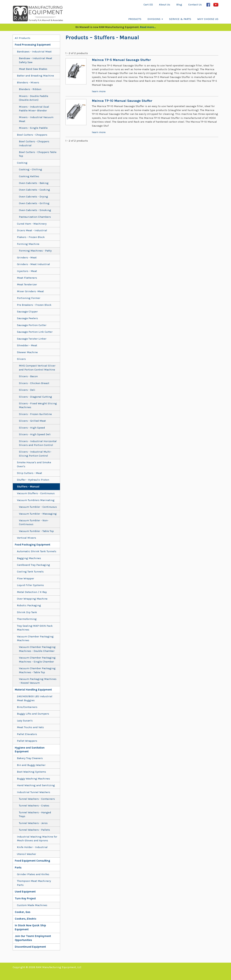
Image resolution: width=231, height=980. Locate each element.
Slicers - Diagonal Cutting (35, 397)
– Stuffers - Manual (114, 37)
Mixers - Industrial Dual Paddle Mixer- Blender (34, 109)
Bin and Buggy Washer (31, 765)
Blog (179, 5)
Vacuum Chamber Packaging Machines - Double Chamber (37, 649)
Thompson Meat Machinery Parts (34, 883)
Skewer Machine (27, 352)
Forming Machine (28, 244)
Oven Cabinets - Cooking (34, 190)
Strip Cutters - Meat (30, 473)
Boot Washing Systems (31, 772)
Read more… (148, 27)
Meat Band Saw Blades (33, 69)
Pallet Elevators (27, 734)
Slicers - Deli (27, 390)
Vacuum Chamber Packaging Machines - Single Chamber (37, 660)
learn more (99, 91)
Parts (18, 868)
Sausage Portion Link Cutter (35, 332)
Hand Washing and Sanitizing (36, 785)
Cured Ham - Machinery (32, 224)
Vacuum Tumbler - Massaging (38, 514)
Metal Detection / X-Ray (32, 592)
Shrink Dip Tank (27, 612)
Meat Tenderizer (27, 284)
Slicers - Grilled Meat (32, 421)
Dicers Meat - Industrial (32, 230)
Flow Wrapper (26, 578)
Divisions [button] (155, 19)
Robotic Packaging (29, 605)
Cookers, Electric (26, 919)
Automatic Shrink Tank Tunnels (37, 551)
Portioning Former (29, 298)
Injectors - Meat (27, 271)
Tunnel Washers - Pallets (34, 830)
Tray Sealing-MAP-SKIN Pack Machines (35, 628)
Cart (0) (148, 5)
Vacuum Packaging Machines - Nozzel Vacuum (38, 681)
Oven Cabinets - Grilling (34, 203)
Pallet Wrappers (27, 741)
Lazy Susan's (25, 721)
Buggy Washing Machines (33, 779)
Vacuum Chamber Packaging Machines (35, 638)
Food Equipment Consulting (32, 861)
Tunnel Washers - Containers (37, 799)
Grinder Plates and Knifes (33, 874)
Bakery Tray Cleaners (30, 758)
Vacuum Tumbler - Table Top (36, 531)
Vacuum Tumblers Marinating (36, 500)
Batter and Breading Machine (35, 76)
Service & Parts (180, 19)
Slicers (21, 359)
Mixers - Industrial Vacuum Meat (36, 119)
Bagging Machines (29, 558)
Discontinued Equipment (30, 947)
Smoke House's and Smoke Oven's (34, 464)
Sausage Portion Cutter (32, 325)
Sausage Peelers (27, 318)
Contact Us (195, 5)
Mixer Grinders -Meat (30, 291)
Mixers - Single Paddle (33, 128)
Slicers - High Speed (32, 428)
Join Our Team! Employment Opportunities (33, 938)
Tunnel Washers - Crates (34, 806)
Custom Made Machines (32, 905)
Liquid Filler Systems (30, 585)
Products (135, 19)
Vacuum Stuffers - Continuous (36, 493)
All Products (23, 38)
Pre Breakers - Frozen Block (34, 305)
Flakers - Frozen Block (31, 237)
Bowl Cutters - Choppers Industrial (34, 143)
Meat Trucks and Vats (30, 727)
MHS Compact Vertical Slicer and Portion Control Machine (37, 367)
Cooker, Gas (23, 912)
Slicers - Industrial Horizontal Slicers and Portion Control (38, 443)
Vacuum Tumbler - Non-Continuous (34, 522)
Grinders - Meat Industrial (33, 264)
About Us (165, 5)
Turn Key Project (25, 898)
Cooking (22, 163)
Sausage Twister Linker (32, 339)
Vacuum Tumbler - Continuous (38, 507)
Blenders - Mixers (28, 82)
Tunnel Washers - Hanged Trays (35, 814)
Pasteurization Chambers (35, 217)
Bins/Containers (27, 707)
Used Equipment (25, 892)
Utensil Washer (27, 854)
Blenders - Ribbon (30, 89)
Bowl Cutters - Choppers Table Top (38, 154)
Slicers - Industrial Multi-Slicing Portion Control (35, 454)
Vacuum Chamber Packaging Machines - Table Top (37, 670)
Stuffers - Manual (28, 487)
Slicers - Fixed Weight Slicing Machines (38, 405)
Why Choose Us (208, 19)
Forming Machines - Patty (35, 251)
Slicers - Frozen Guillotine (35, 414)
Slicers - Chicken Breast (34, 383)
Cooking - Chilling (30, 169)
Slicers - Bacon (28, 376)
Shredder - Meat (27, 345)
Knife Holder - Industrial (32, 847)
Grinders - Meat (27, 257)
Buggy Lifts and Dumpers (33, 714)
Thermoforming (27, 619)
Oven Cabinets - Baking (34, 183)
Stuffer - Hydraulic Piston (33, 480)
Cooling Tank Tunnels (30, 572)
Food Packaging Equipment (32, 545)
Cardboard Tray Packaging (33, 565)
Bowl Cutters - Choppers (32, 135)
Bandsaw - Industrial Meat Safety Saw (36, 60)
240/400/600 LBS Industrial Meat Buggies (35, 698)
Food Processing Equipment (33, 45)
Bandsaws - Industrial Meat (34, 52)
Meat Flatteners (27, 278)
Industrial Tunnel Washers (34, 792)
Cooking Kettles (29, 176)
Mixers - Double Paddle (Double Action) (34, 98)
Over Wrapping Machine (32, 599)
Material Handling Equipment (33, 690)
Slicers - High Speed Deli (35, 434)
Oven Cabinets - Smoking (35, 210)
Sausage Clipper (27, 312)
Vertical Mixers (27, 538)
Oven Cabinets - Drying (33, 197)
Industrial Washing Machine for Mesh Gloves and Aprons (37, 839)
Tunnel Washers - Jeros (33, 823)
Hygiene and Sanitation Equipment (30, 750)
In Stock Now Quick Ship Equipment (30, 927)
